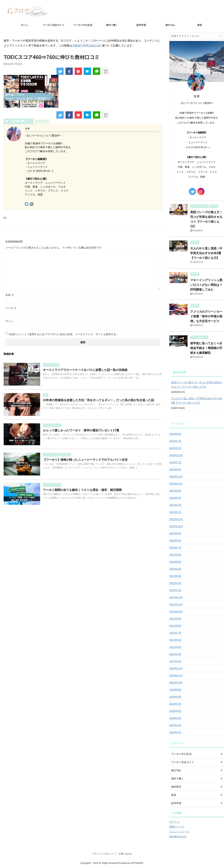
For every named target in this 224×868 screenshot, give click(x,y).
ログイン (174, 822)
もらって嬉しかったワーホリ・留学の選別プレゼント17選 (81, 430)
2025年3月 (175, 448)
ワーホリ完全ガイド (54, 25)
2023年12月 (176, 477)
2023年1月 (175, 512)
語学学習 (141, 25)
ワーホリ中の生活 (83, 25)
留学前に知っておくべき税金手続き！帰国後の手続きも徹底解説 (206, 348)
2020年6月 (175, 711)
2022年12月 (176, 519)
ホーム (24, 25)
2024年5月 (175, 469)
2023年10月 (176, 484)
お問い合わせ (125, 854)
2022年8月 (175, 540)
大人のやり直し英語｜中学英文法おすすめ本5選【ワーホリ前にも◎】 (206, 253)
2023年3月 (175, 498)
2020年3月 (175, 732)
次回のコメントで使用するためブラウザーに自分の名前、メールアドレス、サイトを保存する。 (64, 334)
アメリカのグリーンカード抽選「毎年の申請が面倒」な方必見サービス (206, 316)
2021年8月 (175, 626)
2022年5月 (175, 562)
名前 (10, 295)
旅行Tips (170, 25)
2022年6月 (175, 555)
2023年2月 (175, 505)
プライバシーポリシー (103, 854)
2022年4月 (175, 569)
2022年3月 (175, 576)
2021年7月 (175, 633)
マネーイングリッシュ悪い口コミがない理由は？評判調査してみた (206, 285)
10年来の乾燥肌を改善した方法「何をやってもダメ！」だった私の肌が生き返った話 (99, 400)
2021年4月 (175, 654)
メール (11, 308)
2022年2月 (175, 583)
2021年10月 (176, 612)
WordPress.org (178, 836)
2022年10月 (176, 526)
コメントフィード (179, 832)
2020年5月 (175, 718)
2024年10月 (176, 455)
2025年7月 (175, 441)
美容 (200, 25)
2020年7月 (175, 704)
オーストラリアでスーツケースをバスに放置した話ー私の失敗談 (85, 370)
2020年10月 (176, 683)
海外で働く (112, 25)
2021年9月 (175, 619)
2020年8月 (175, 697)
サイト (9, 321)
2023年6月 (175, 491)
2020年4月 (175, 725)
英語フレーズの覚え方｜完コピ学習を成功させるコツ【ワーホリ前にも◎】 (197, 385)
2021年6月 (175, 640)
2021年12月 (176, 597)
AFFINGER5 (137, 863)
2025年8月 (175, 434)
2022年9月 (175, 533)
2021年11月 (176, 604)
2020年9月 (175, 690)
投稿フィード (177, 827)
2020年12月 (176, 668)
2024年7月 (175, 462)
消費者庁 (78, 45)
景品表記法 (93, 45)
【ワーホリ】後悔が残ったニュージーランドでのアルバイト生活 (85, 460)
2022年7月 (175, 548)
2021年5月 (175, 647)
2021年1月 (175, 661)
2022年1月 (175, 590)
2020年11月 (176, 675)
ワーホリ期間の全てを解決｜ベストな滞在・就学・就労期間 (82, 490)
